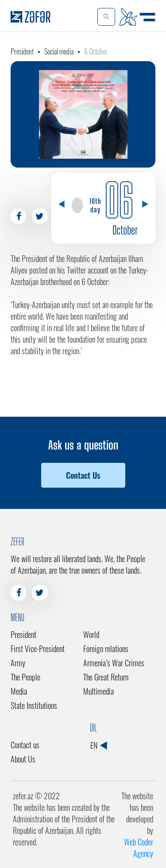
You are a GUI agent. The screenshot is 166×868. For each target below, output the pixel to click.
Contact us (25, 745)
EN (98, 745)
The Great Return (106, 677)
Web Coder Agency (139, 848)
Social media (59, 51)
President (22, 51)
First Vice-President (38, 649)
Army (18, 663)
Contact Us (83, 475)
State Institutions (34, 705)
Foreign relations (106, 649)
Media (19, 691)
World (91, 634)
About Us (23, 759)
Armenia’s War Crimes (114, 663)
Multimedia (98, 691)
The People (25, 677)
